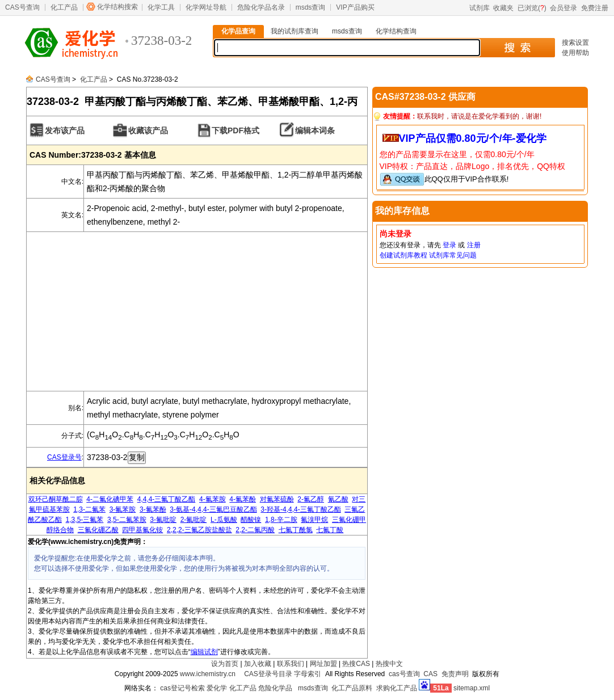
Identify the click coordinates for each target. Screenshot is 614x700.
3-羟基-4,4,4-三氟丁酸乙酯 (300, 509)
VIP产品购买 (355, 7)
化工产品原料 (352, 688)
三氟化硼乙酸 (98, 530)
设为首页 (225, 664)
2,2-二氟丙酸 (255, 530)
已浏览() (532, 8)
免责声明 (455, 674)
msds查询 (311, 7)
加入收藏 (258, 664)
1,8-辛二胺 (281, 520)
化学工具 (161, 7)
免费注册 (595, 8)
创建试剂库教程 (403, 255)
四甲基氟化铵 (142, 530)
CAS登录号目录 (268, 674)
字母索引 (308, 674)
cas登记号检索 (182, 688)
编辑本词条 (315, 130)
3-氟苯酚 (153, 509)
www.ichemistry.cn (208, 674)
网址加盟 (323, 664)
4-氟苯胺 (213, 499)
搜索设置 (575, 43)
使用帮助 (575, 53)
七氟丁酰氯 (296, 530)
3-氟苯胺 (123, 509)
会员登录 (563, 8)
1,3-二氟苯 (89, 509)
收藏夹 (503, 8)
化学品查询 (238, 31)
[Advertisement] (197, 311)
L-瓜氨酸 (224, 520)
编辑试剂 (204, 652)
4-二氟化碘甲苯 (110, 499)
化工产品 (64, 7)
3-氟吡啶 (163, 520)
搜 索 (517, 48)
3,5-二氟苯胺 (127, 520)
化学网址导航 (206, 7)
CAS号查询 (22, 7)
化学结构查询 (396, 31)
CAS (430, 674)
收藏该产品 (148, 130)
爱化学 (217, 688)
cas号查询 (404, 674)
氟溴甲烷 (314, 520)
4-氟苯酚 (243, 499)
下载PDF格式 (235, 130)
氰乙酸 (338, 499)
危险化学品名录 (261, 7)
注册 (474, 245)
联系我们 (291, 664)
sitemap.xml (472, 688)
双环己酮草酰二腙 (56, 499)
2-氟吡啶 (194, 520)
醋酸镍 (251, 520)
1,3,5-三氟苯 (85, 520)
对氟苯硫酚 (277, 499)
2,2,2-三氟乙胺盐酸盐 (199, 530)
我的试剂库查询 (295, 31)
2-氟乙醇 (311, 499)
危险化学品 (275, 688)
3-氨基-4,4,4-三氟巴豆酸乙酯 (213, 509)
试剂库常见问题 (453, 255)
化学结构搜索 (117, 7)
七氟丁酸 (330, 530)
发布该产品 (65, 130)
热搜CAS (356, 664)
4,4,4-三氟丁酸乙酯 (167, 499)
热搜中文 (389, 664)
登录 (449, 245)
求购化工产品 (397, 688)
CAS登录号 (64, 457)
